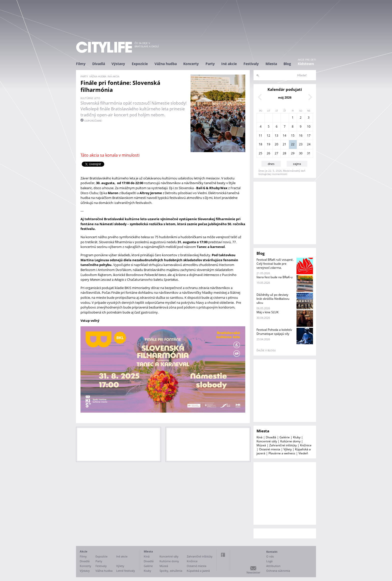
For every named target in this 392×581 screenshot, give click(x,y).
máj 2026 (285, 97)
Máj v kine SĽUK (267, 312)
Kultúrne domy (290, 441)
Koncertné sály (267, 441)
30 (301, 153)
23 (301, 144)
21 (284, 144)
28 (284, 153)
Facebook (223, 555)
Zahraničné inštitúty (283, 445)
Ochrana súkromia (278, 571)
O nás (270, 556)
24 (309, 144)
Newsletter (253, 572)
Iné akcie (229, 64)
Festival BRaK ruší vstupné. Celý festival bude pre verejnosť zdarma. (275, 264)
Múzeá (261, 445)
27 (276, 153)
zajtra (297, 164)
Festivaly (251, 64)
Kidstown (306, 64)
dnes (271, 164)
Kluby (297, 437)
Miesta (271, 64)
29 (293, 153)
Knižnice (306, 445)
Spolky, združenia (171, 571)
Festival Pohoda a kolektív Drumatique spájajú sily (274, 332)
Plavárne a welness (282, 453)
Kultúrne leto (90, 98)
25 (260, 153)
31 (309, 153)
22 (293, 144)
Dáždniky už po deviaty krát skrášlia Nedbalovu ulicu (273, 299)
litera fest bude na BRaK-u (274, 277)
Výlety (288, 449)
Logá (269, 561)
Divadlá (99, 64)
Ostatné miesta (270, 449)
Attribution (273, 566)
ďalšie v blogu (266, 350)
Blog (287, 64)
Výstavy (118, 64)
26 (268, 153)
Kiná (259, 437)
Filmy (81, 64)
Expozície (140, 64)
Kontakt (272, 552)
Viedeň (303, 453)
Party (210, 64)
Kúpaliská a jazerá (198, 571)
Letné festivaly (126, 571)
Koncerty (191, 64)
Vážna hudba (166, 64)
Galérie (285, 437)
